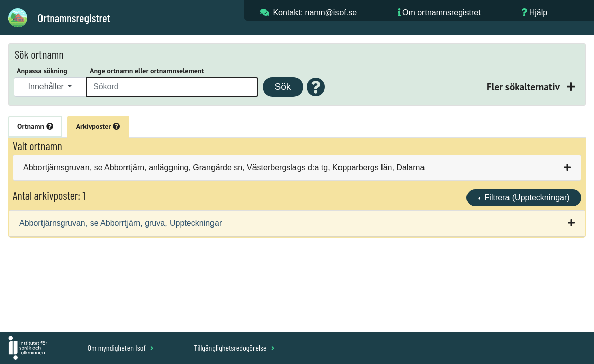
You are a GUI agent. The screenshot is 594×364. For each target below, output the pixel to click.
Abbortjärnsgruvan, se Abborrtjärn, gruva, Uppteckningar (120, 223)
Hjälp (538, 12)
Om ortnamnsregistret (441, 12)
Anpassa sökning (42, 71)
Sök (283, 87)
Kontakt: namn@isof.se (315, 12)
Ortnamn (35, 126)
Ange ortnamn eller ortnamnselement (147, 71)
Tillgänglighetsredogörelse (234, 348)
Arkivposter (98, 126)
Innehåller (47, 87)
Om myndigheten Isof (121, 348)
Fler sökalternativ (524, 87)
